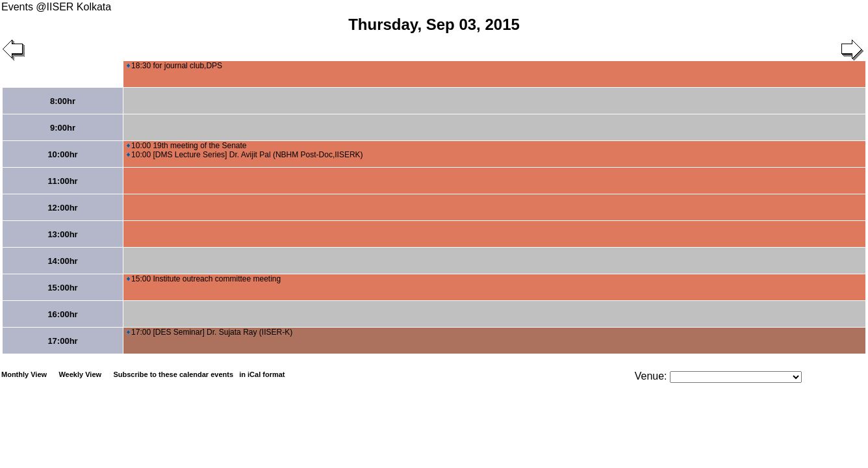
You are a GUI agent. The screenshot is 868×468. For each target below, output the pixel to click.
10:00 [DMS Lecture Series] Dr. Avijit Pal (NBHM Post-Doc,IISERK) (245, 155)
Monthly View (24, 374)
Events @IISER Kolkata (56, 7)
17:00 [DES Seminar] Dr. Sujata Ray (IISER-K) (210, 332)
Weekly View (80, 374)
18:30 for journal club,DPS (174, 66)
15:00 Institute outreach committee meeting (204, 279)
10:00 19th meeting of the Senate (186, 146)
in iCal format (262, 374)
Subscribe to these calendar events (200, 374)
